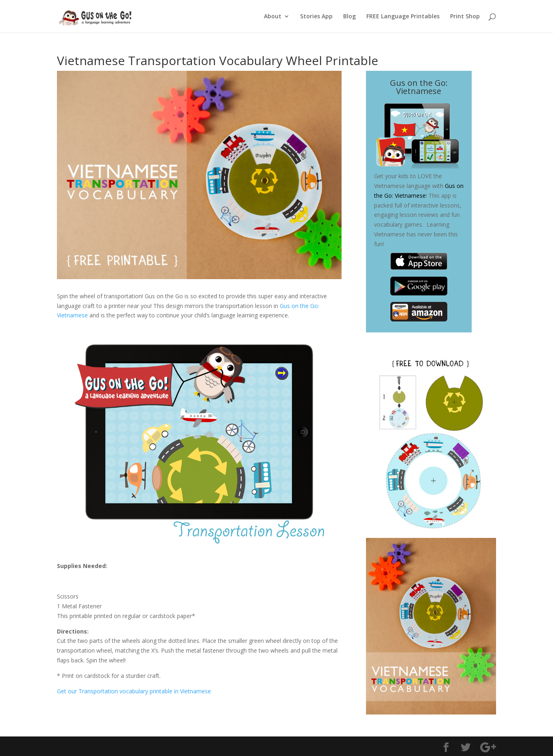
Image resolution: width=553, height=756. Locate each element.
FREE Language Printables (403, 17)
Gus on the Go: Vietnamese (419, 87)
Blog (349, 17)
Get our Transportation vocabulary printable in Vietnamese (134, 691)
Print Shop (465, 17)
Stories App (316, 17)
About (273, 17)
